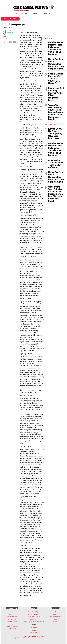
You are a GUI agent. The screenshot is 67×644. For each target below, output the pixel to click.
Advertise (35, 13)
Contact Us (47, 13)
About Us (24, 13)
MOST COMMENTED (51, 125)
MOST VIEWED (49, 38)
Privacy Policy (37, 638)
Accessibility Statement (48, 638)
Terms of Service (28, 638)
